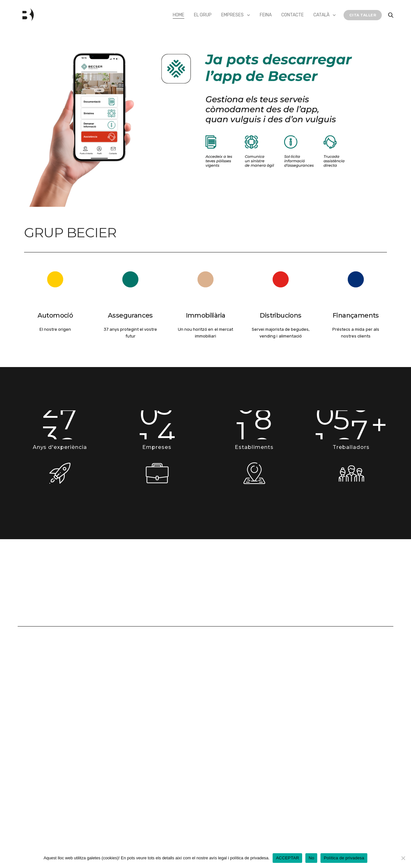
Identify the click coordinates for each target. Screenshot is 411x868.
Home (179, 15)
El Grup (203, 15)
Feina (266, 15)
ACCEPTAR (287, 858)
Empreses (232, 15)
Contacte (293, 15)
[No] (403, 858)
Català (321, 15)
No (311, 858)
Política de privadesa (344, 858)
